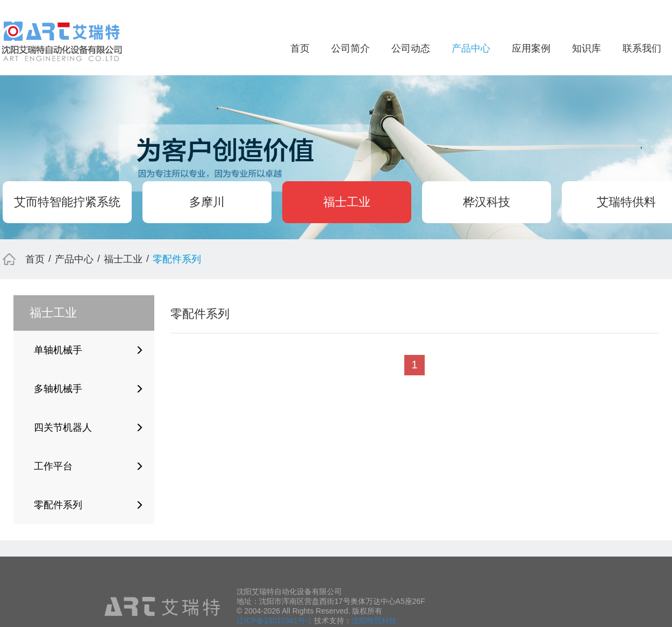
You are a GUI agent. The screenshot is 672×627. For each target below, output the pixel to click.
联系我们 (642, 48)
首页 (300, 48)
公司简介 (351, 48)
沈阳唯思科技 (374, 621)
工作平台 (89, 466)
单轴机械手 (89, 350)
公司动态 (411, 48)
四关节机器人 (89, 427)
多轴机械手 (89, 389)
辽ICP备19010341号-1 (274, 621)
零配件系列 (89, 505)
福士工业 (347, 202)
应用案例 (531, 48)
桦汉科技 (487, 202)
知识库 (587, 48)
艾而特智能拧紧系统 (67, 202)
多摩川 (207, 202)
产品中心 (471, 48)
